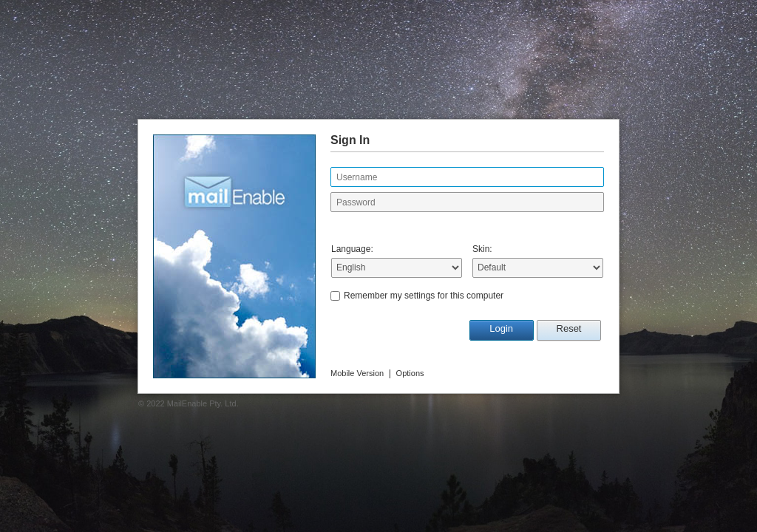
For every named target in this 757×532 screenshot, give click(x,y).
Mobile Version (357, 373)
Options (410, 373)
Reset (569, 328)
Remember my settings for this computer (424, 296)
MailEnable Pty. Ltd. (203, 403)
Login (501, 328)
